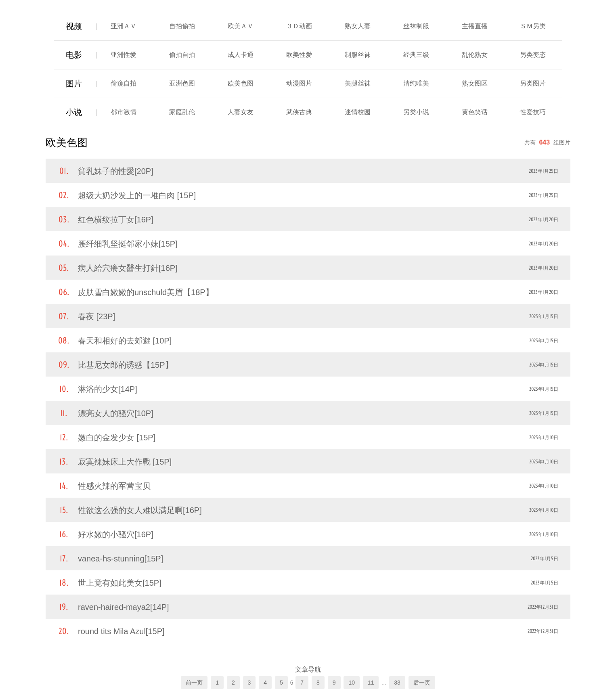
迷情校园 (358, 112)
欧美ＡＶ (241, 26)
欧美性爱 (299, 55)
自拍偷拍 (182, 26)
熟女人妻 (358, 26)
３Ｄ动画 (299, 26)
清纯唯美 (416, 83)
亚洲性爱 (124, 55)
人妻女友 (241, 112)
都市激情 (124, 112)
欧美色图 (241, 83)
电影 (74, 55)
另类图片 (533, 83)
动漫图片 (299, 83)
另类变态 (533, 55)
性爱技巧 (533, 112)
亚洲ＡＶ (124, 26)
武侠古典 (299, 112)
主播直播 (475, 26)
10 (352, 683)
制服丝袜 (358, 55)
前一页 (194, 683)
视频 (74, 26)
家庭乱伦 (182, 112)
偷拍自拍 (182, 55)
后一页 (422, 683)
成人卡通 (241, 55)
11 (371, 683)
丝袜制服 (416, 26)
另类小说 (416, 112)
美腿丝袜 (358, 83)
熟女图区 (475, 83)
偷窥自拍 (124, 83)
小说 (74, 112)
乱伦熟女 (475, 55)
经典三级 (416, 55)
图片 (74, 84)
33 (397, 683)
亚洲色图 (182, 83)
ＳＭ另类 (533, 26)
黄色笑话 (475, 112)
